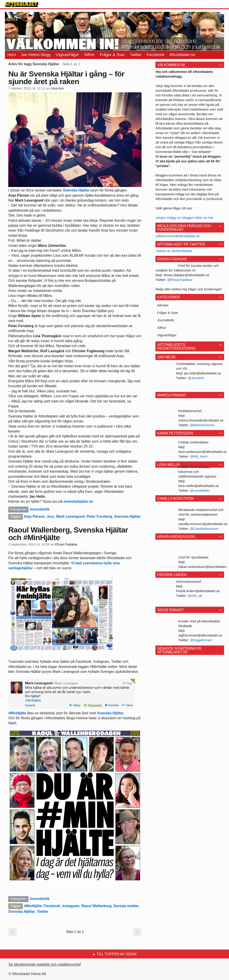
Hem (12, 55)
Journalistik (39, 509)
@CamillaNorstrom (204, 529)
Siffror (89, 55)
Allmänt (163, 305)
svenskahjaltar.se (78, 501)
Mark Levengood (70, 516)
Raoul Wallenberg (96, 906)
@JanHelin (196, 378)
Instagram (71, 906)
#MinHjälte (17, 713)
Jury (51, 516)
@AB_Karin (199, 456)
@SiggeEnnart (201, 640)
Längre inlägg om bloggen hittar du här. (185, 218)
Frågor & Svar (112, 55)
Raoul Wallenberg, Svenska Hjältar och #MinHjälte (68, 534)
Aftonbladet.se (182, 55)
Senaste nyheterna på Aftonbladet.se (179, 650)
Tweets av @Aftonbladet (174, 251)
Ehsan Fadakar (66, 544)
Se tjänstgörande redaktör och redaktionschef (45, 964)
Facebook (156, 55)
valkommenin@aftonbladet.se (178, 236)
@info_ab (195, 596)
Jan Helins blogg (36, 55)
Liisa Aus (57, 88)
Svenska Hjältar (76, 190)
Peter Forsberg (99, 516)
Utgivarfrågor (67, 55)
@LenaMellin (200, 490)
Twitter (136, 55)
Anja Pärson (34, 516)
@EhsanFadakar (180, 280)
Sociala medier (126, 906)
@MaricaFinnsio (202, 425)
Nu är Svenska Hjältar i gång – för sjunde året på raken (66, 78)
